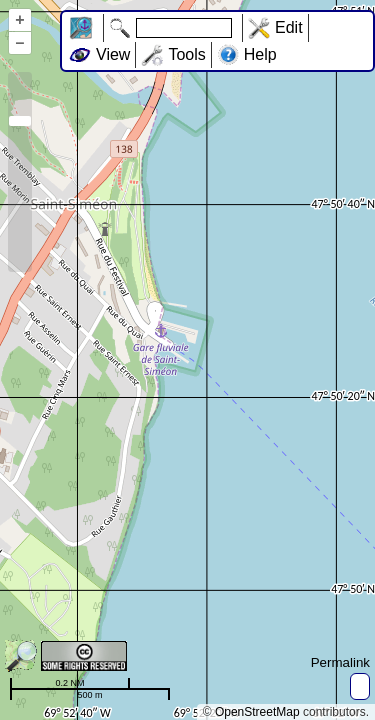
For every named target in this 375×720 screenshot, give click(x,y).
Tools (186, 54)
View (113, 54)
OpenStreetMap (257, 712)
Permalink (340, 662)
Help (260, 54)
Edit (289, 27)
